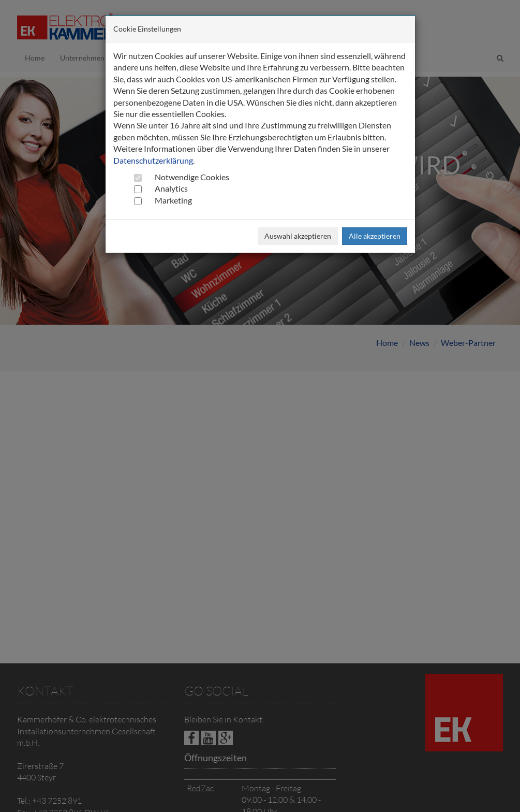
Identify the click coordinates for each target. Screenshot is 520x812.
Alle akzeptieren (375, 236)
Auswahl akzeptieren (298, 236)
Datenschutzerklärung (153, 160)
